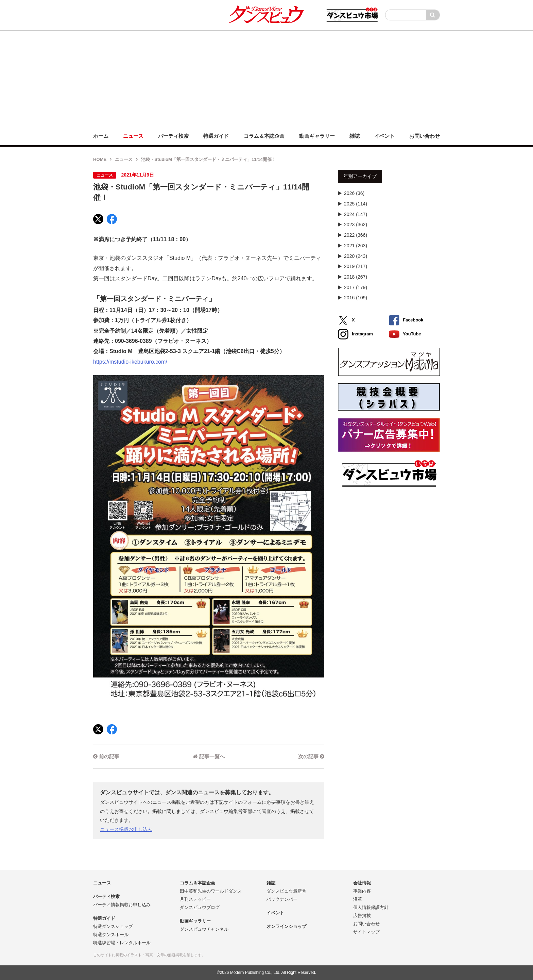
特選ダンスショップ (113, 926)
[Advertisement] (266, 79)
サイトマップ (366, 932)
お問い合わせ (366, 924)
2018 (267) (356, 277)
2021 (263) (356, 246)
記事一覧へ (209, 756)
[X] (98, 219)
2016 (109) (356, 298)
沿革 (358, 899)
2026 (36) (354, 193)
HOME (100, 159)
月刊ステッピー (195, 899)
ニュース (124, 159)
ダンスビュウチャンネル (204, 929)
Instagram (355, 334)
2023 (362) (356, 225)
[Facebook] (112, 219)
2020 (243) (356, 256)
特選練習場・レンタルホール (122, 943)
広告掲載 (362, 916)
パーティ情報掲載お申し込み (122, 905)
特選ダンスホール (111, 935)
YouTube (405, 334)
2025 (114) (356, 204)
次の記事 (311, 756)
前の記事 (106, 756)
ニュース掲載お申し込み (126, 829)
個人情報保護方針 (371, 907)
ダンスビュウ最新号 (286, 891)
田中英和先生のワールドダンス (211, 891)
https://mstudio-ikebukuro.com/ (130, 362)
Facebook (406, 320)
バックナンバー (282, 899)
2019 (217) (356, 266)
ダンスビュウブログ (200, 907)
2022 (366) (356, 235)
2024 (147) (356, 214)
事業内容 (362, 891)
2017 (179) (356, 287)
